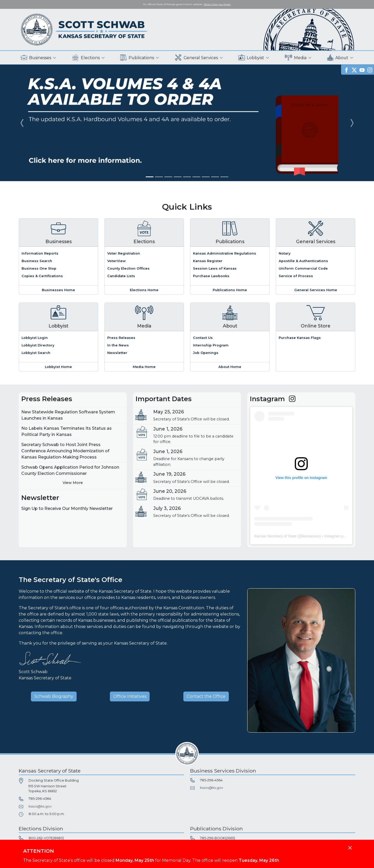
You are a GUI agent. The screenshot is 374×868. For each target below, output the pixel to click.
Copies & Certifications (42, 276)
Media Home (144, 367)
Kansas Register (208, 261)
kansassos (311, 536)
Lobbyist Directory (38, 345)
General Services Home (316, 290)
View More (73, 483)
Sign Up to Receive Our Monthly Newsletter (67, 508)
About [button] (338, 58)
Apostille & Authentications (303, 261)
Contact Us (203, 338)
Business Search (37, 261)
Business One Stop (39, 268)
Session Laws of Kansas (215, 268)
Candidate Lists (121, 276)
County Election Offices (128, 268)
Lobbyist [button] (251, 58)
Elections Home (144, 290)
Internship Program (211, 345)
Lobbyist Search (36, 353)
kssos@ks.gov (40, 806)
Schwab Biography (54, 696)
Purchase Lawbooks (211, 276)
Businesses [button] (36, 58)
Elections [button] (86, 58)
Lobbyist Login (35, 338)
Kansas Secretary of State (275, 536)
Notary (285, 253)
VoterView (116, 261)
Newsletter (117, 353)
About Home (230, 367)
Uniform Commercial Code (303, 268)
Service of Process (296, 276)
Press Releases (121, 338)
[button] (22, 123)
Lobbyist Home (58, 367)
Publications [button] (137, 58)
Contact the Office (206, 696)
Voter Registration (124, 253)
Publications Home (230, 290)
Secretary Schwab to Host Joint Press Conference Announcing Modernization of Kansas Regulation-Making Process (65, 451)
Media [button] (296, 58)
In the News (118, 345)
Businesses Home (58, 290)
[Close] (350, 845)
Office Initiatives (130, 696)
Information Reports (40, 253)
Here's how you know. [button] (217, 4)
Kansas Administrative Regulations (225, 253)
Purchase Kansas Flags (300, 338)
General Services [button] (196, 58)
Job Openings (206, 353)
